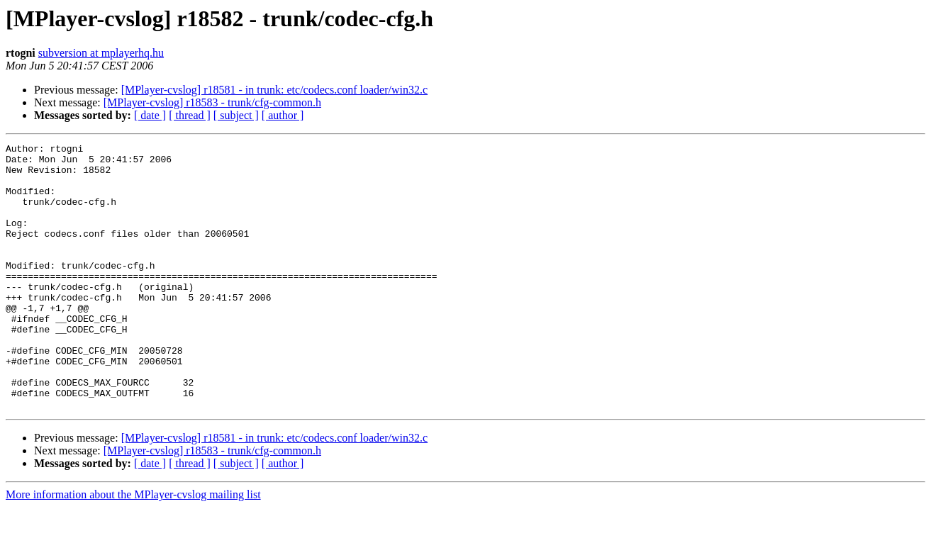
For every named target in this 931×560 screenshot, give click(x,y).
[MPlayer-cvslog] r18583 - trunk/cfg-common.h (212, 102)
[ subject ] (236, 115)
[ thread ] (190, 115)
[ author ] (283, 115)
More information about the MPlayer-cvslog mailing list (133, 548)
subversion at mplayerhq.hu (101, 53)
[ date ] (150, 115)
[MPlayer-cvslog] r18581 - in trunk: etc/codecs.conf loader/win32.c (274, 90)
